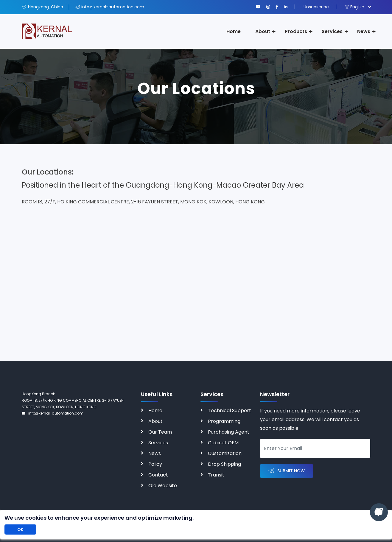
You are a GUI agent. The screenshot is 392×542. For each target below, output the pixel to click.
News (364, 31)
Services (332, 31)
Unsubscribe (316, 7)
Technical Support (230, 411)
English (355, 7)
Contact (158, 475)
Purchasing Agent (229, 432)
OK (20, 529)
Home (234, 31)
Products (296, 31)
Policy (155, 464)
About (263, 31)
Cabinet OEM (223, 443)
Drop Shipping (224, 464)
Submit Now (287, 471)
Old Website (163, 486)
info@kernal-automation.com (53, 413)
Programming (224, 421)
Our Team (160, 432)
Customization (225, 453)
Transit (216, 475)
